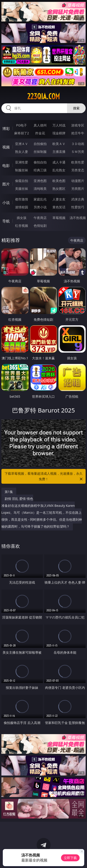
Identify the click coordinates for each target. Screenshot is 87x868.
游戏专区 (78, 125)
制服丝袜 (22, 170)
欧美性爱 (78, 162)
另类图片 (78, 189)
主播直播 (59, 152)
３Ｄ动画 (78, 144)
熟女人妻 (22, 152)
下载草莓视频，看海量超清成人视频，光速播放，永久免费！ (44, 477)
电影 (6, 166)
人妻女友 (59, 199)
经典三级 (40, 170)
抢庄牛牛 (78, 133)
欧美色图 (59, 181)
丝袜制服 (40, 152)
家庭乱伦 (40, 199)
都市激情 (22, 199)
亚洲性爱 (22, 162)
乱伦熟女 (59, 170)
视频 (6, 147)
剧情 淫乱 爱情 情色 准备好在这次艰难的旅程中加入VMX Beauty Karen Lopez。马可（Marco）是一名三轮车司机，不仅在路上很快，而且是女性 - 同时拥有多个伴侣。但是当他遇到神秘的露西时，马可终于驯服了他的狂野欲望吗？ (42, 512)
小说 (6, 203)
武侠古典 (78, 199)
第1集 (9, 492)
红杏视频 (22, 226)
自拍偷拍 (40, 144)
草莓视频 (59, 218)
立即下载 (70, 858)
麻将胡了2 (22, 133)
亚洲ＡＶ (22, 144)
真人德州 (40, 125)
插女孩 (22, 218)
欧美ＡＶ (59, 144)
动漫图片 (78, 181)
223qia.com (43, 96)
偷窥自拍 (22, 181)
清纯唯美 (40, 189)
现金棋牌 (59, 133)
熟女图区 (59, 189)
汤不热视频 (78, 218)
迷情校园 (22, 207)
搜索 (76, 108)
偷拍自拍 (40, 162)
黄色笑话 (59, 207)
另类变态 (78, 170)
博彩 (6, 129)
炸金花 (40, 133)
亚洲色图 (40, 181)
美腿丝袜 (22, 189)
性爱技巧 (78, 207)
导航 (6, 221)
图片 (6, 184)
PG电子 (21, 125)
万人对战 (59, 125)
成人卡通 (59, 162)
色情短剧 (40, 226)
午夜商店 (40, 218)
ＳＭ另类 (78, 152)
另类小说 (40, 207)
